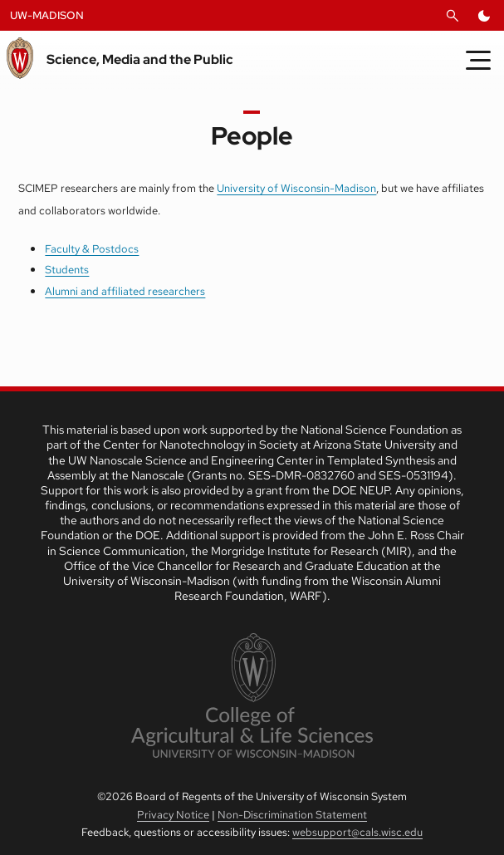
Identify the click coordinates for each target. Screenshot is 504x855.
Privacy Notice (173, 815)
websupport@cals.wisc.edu (357, 832)
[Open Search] (453, 16)
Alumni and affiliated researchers (125, 291)
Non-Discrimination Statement (292, 815)
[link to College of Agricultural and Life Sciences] (252, 697)
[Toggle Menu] (478, 60)
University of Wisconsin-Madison (296, 188)
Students (67, 270)
